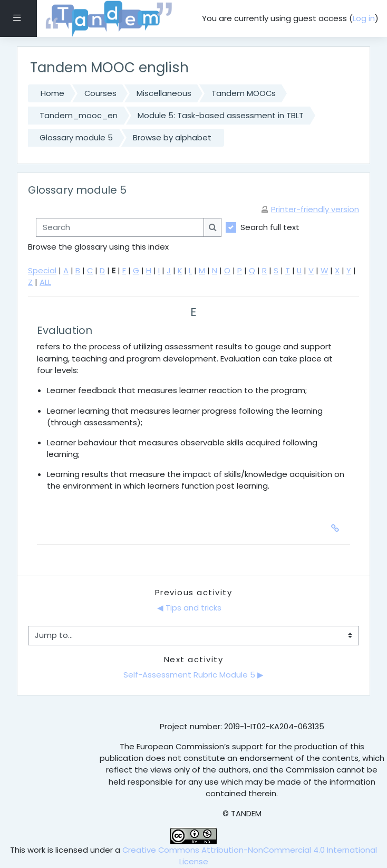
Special (42, 270)
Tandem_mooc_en (79, 115)
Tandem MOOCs (244, 93)
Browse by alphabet (172, 137)
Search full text (270, 227)
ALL (45, 282)
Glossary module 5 (76, 137)
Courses (100, 93)
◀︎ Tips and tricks (190, 608)
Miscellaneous (164, 93)
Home (52, 93)
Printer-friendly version (315, 209)
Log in (364, 18)
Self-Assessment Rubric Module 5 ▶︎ (193, 675)
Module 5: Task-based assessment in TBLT (221, 115)
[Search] (120, 227)
